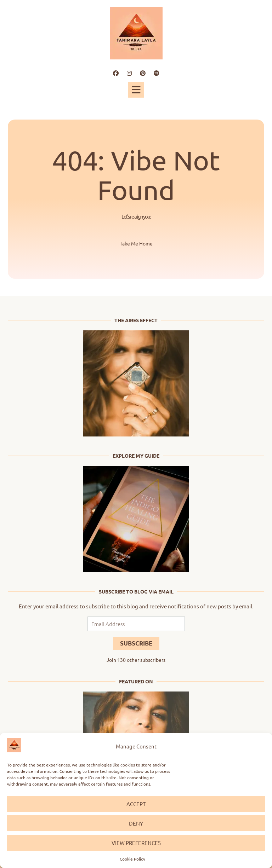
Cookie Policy (132, 859)
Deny (136, 823)
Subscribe (136, 643)
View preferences (136, 843)
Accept (136, 804)
